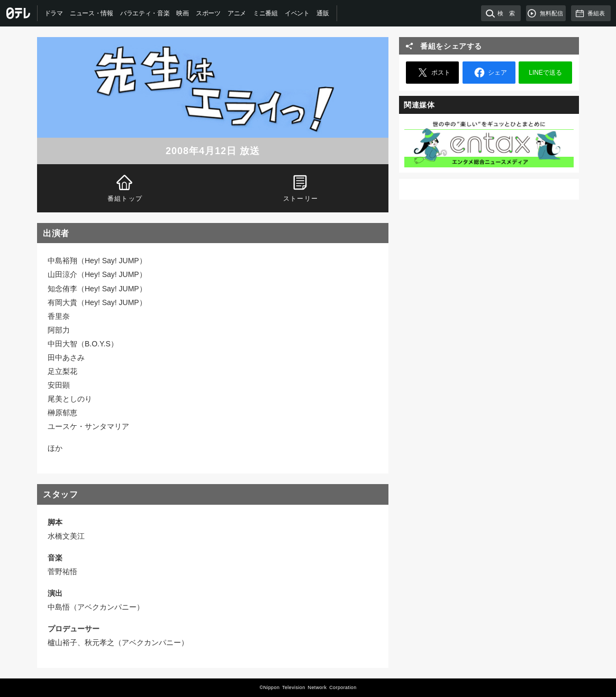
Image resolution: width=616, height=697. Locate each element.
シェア (489, 73)
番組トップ (125, 187)
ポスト (432, 73)
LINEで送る (545, 73)
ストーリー (301, 187)
